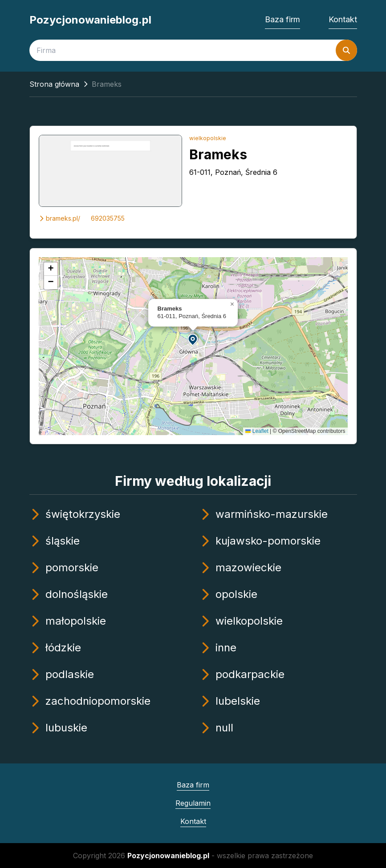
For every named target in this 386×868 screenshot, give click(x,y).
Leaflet (257, 431)
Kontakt (343, 19)
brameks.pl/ (59, 218)
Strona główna (54, 84)
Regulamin (193, 803)
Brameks (218, 154)
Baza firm (282, 19)
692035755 (108, 218)
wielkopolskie (208, 138)
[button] (193, 339)
